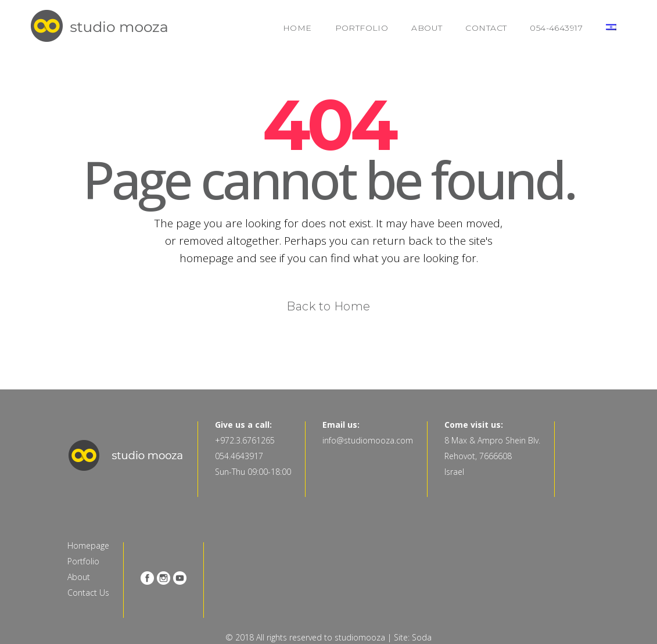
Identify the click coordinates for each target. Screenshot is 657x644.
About (79, 577)
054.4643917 (239, 456)
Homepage (88, 545)
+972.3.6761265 (245, 440)
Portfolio (83, 561)
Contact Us (88, 593)
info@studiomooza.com (368, 440)
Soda (422, 637)
